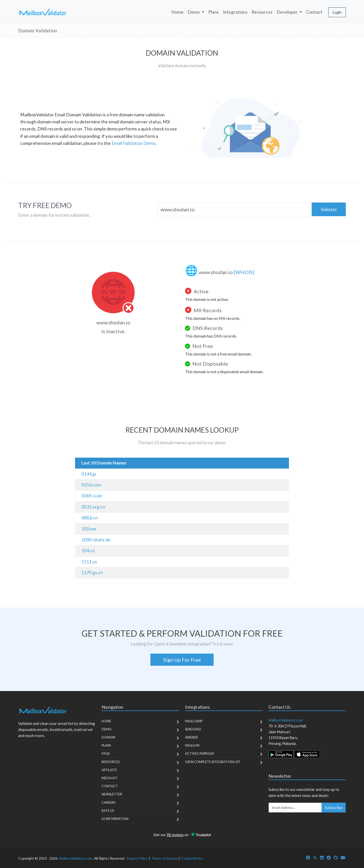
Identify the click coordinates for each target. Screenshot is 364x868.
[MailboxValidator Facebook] (308, 858)
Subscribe (334, 807)
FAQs (106, 753)
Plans (214, 12)
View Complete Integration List (213, 762)
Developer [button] (288, 12)
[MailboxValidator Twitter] (315, 858)
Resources (262, 12)
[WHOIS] (244, 272)
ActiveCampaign (199, 753)
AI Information (115, 819)
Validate (329, 209)
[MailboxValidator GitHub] (336, 858)
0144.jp (89, 474)
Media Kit (110, 778)
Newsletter (112, 794)
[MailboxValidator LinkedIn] (322, 858)
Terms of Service (164, 858)
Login (337, 12)
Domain (108, 737)
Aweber (191, 737)
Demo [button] (194, 12)
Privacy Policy (137, 858)
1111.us (89, 562)
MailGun (192, 745)
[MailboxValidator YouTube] (343, 858)
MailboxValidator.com (75, 858)
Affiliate (109, 770)
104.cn (88, 551)
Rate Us (108, 811)
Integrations (235, 12)
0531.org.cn (93, 507)
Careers (108, 803)
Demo (107, 729)
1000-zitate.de (96, 540)
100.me (89, 529)
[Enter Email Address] (295, 808)
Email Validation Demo (133, 143)
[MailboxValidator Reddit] (329, 858)
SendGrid (193, 729)
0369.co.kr (92, 496)
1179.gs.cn (92, 573)
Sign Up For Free (182, 660)
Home (177, 12)
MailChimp (194, 721)
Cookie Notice (192, 858)
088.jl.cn (90, 518)
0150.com (91, 485)
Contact (314, 12)
